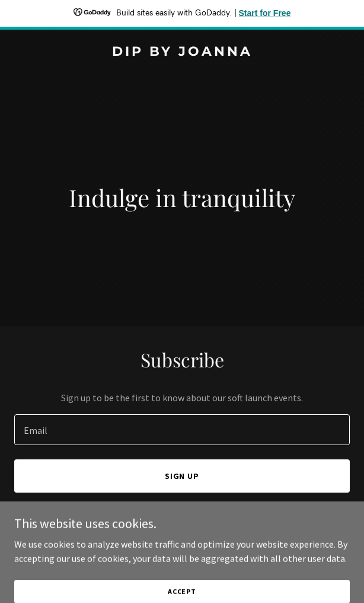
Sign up (182, 476)
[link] (182, 52)
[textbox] (182, 430)
